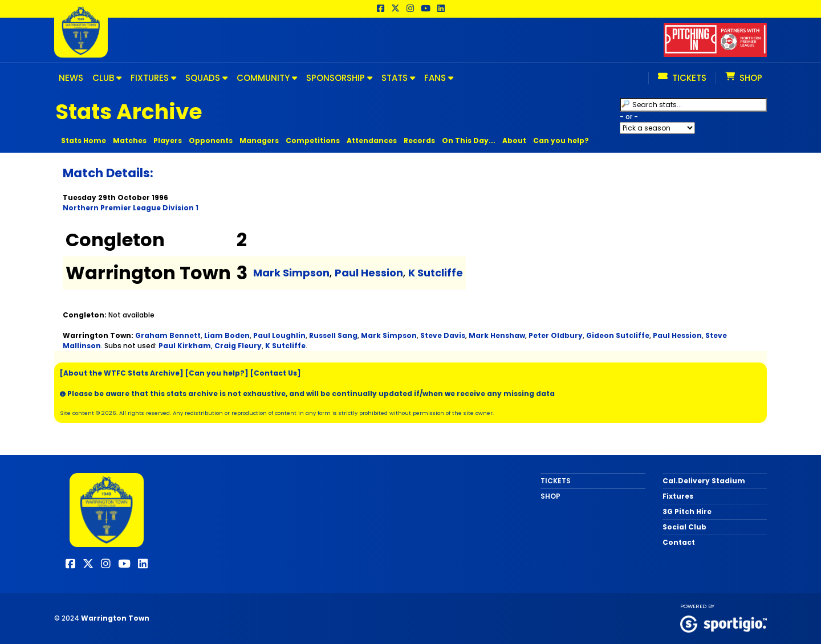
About (514, 140)
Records (419, 140)
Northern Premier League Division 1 (131, 208)
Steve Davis (443, 335)
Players (168, 140)
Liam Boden (227, 335)
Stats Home (84, 140)
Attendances (372, 140)
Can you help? (561, 140)
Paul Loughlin (279, 335)
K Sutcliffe (436, 273)
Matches (130, 140)
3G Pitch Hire (687, 511)
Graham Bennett (168, 335)
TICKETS (556, 481)
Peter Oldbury (556, 335)
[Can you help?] (217, 373)
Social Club (684, 527)
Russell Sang (333, 335)
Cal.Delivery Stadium (704, 481)
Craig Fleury (238, 346)
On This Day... (469, 140)
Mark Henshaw (497, 335)
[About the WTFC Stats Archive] (122, 373)
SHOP (550, 496)
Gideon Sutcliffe (618, 335)
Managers (259, 140)
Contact (679, 542)
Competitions (313, 140)
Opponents (211, 140)
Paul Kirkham (185, 346)
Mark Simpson (291, 273)
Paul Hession (369, 273)
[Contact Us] (276, 373)
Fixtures (678, 496)
